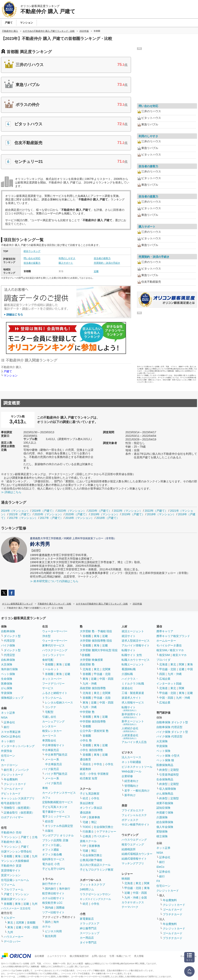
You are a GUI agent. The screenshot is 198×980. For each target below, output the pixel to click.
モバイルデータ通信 (169, 645)
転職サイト (129, 650)
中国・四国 (31, 927)
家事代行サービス (53, 645)
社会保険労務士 (104, 827)
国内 (48, 922)
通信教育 (85, 759)
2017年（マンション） (23, 518)
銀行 (7, 727)
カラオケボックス (133, 902)
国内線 (49, 908)
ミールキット (51, 669)
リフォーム (8, 885)
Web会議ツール (131, 771)
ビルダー (9, 918)
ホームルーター (166, 641)
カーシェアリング (53, 721)
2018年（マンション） (161, 514)
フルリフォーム (14, 889)
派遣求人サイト (131, 698)
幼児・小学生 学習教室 (94, 774)
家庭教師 (85, 769)
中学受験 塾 (87, 712)
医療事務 (94, 817)
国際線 (60, 908)
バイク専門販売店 (56, 774)
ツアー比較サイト (53, 912)
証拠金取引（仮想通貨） (19, 813)
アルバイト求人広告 (134, 742)
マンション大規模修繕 (15, 861)
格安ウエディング (133, 844)
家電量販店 (87, 919)
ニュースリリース (57, 956)
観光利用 (51, 936)
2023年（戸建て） (100, 511)
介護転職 (127, 674)
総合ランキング (32, 251)
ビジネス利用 (53, 931)
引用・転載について (120, 956)
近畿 (96, 271)
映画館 (126, 879)
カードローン (9, 765)
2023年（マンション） (72, 511)
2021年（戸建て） (20, 514)
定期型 (175, 770)
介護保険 (162, 817)
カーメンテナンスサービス (59, 793)
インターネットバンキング (18, 746)
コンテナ (51, 707)
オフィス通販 (51, 850)
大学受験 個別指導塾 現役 (96, 641)
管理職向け (131, 786)
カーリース (49, 736)
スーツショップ (90, 933)
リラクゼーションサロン (95, 894)
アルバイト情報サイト (136, 645)
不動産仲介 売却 (11, 832)
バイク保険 (8, 645)
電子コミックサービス (56, 817)
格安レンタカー (52, 731)
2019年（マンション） (105, 514)
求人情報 (139, 956)
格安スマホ (180, 655)
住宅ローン (8, 756)
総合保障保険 (165, 822)
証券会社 (9, 722)
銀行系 (8, 770)
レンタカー (49, 726)
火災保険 (7, 664)
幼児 (85, 798)
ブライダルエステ (133, 810)
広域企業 (165, 679)
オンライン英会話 (91, 808)
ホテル (46, 926)
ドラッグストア (90, 924)
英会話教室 (87, 803)
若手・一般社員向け (137, 791)
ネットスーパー (52, 679)
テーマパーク (130, 907)
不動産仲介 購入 (11, 842)
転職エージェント (133, 664)
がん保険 (7, 688)
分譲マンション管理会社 (16, 851)
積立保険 (162, 836)
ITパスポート (102, 836)
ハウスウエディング (134, 840)
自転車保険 (8, 660)
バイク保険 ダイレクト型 (172, 732)
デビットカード (11, 794)
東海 (18, 856)
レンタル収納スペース (59, 703)
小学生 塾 (86, 740)
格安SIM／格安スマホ (170, 650)
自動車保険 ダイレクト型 (172, 722)
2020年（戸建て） (77, 514)
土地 (35, 837)
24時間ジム (87, 889)
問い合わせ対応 (32, 258)
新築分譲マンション (14, 899)
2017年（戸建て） (51, 518)
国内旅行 (51, 889)
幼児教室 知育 (89, 778)
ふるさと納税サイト (55, 693)
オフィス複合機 (52, 854)
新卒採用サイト (131, 716)
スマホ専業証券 (11, 732)
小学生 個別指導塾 (91, 750)
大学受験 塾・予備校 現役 (96, 631)
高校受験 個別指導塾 (93, 688)
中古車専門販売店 (56, 755)
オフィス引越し (52, 845)
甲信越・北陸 (102, 674)
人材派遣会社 (130, 737)
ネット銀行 (8, 741)
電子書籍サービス (53, 812)
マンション (11, 376)
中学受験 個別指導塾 (93, 721)
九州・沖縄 (90, 684)
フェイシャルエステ (134, 815)
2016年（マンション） (79, 518)
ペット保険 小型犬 (168, 756)
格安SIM (164, 655)
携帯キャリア (165, 631)
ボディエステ (130, 820)
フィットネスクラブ (92, 885)
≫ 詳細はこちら (11, 492)
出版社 (49, 831)
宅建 (85, 822)
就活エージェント (133, 631)
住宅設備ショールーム (15, 880)
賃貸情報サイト (11, 870)
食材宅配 (48, 660)
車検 (45, 788)
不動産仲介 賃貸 (11, 866)
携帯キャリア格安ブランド (173, 636)
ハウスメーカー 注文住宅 (16, 908)
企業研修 (127, 776)
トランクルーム (52, 698)
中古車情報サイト (53, 745)
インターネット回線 (169, 684)
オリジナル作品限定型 (59, 826)
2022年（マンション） (128, 511)
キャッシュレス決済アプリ (18, 798)
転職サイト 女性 (132, 655)
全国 (144, 898)
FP (84, 817)
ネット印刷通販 (131, 762)
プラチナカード (173, 914)
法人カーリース (131, 757)
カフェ (46, 798)
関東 (147, 883)
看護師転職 (129, 669)
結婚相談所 (129, 849)
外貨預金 (7, 751)
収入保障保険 (168, 789)
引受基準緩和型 (169, 775)
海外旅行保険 (9, 669)
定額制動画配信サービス (58, 802)
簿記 (94, 822)
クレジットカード (12, 775)
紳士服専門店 (88, 928)
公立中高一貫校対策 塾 (94, 731)
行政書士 (88, 831)
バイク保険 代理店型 (169, 736)
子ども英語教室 (90, 794)
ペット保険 (8, 674)
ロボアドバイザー (12, 817)
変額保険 (162, 831)
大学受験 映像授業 (91, 660)
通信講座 (85, 813)
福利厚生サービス (53, 859)
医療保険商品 (165, 765)
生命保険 (7, 679)
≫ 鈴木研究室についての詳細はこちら (54, 581)
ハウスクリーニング (55, 650)
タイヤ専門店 (88, 942)
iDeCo (160, 867)
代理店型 (9, 641)
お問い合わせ (99, 956)
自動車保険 (8, 631)
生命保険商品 (165, 779)
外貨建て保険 (165, 813)
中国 (190, 669)
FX (3, 760)
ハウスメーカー (14, 937)
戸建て (8, 371)
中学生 (98, 764)
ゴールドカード (14, 789)
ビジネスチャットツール (137, 767)
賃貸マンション (11, 875)
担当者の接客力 (102, 258)
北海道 (87, 669)
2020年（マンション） (49, 514)
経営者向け (131, 781)
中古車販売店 (51, 750)
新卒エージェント (133, 723)
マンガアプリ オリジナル (58, 835)
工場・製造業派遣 (133, 693)
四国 (162, 674)
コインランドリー (53, 655)
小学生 (109, 764)
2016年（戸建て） (108, 518)
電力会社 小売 (51, 864)
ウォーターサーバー (55, 631)
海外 (56, 922)
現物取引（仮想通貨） (18, 808)
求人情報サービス (133, 703)
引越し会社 (49, 717)
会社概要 (39, 956)
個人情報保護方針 (79, 956)
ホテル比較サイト (53, 898)
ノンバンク (22, 770)
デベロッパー (12, 941)
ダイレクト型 (12, 636)
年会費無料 (11, 779)
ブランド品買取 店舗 (55, 840)
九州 (35, 856)
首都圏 (8, 856)
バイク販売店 (51, 769)
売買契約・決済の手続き (107, 263)
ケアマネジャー (106, 831)
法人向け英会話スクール (95, 865)
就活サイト (129, 636)
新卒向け (130, 795)
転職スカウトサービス (136, 660)
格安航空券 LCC (52, 903)
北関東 (20, 923)
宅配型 (49, 712)
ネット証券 (8, 713)
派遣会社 (127, 688)
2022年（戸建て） (156, 511)
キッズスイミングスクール (95, 899)
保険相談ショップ (12, 698)
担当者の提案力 (32, 263)
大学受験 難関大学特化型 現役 (99, 650)
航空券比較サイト (53, 893)
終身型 (163, 770)
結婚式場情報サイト (134, 859)
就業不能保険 (165, 803)
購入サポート (66, 263)
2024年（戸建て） (43, 511)
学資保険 (7, 693)
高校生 (87, 764)
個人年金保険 (165, 827)
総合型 (49, 821)
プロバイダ (163, 660)
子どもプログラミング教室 (97, 870)
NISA (4, 717)
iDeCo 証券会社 (11, 736)
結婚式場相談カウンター (137, 854)
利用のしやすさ (67, 258)
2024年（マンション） (15, 511)
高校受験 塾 (87, 664)
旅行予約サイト (52, 884)
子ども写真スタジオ (55, 807)
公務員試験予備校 (91, 860)
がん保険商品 (165, 794)
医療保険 (7, 684)
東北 (10, 923)
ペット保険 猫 (165, 760)
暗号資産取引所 (11, 803)
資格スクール (88, 841)
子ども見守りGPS (54, 869)
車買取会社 (49, 740)
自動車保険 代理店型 (169, 727)
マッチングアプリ (133, 863)
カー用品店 (87, 938)
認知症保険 (163, 808)
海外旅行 (65, 889)
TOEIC (87, 827)
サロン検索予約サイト (136, 824)
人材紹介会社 (130, 730)
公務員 (87, 836)
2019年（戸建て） (133, 514)
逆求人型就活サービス (136, 641)
